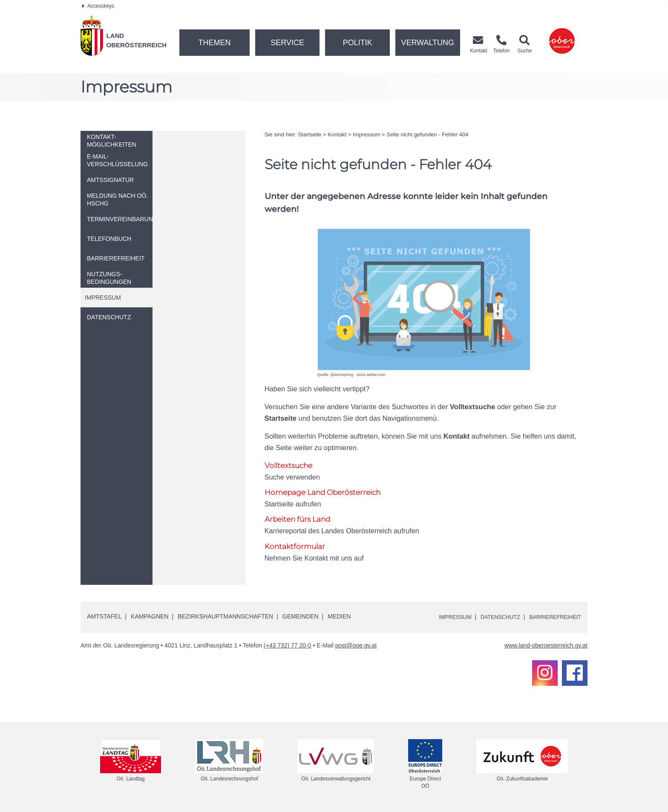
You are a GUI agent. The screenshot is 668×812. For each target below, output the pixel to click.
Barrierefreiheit (552, 618)
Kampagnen (150, 617)
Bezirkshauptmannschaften (225, 617)
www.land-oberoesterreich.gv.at (546, 646)
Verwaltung (428, 43)
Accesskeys (98, 6)
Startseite (310, 134)
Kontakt (337, 134)
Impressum (366, 134)
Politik (358, 43)
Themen (214, 43)
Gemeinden (301, 617)
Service (287, 43)
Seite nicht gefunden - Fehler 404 (427, 134)
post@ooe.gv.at (356, 646)
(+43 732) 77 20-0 (288, 646)
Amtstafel (104, 617)
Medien (339, 617)
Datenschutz (492, 618)
